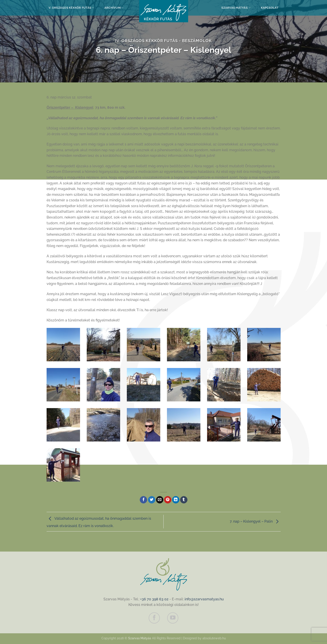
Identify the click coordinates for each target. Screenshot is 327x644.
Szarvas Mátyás (236, 8)
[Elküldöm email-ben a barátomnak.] (160, 500)
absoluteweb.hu (214, 638)
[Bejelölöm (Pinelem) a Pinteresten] (168, 500)
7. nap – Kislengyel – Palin (255, 521)
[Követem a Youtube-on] (173, 618)
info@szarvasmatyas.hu (204, 599)
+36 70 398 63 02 (154, 599)
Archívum (114, 8)
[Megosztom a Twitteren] (152, 500)
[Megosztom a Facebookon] (143, 500)
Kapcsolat (270, 8)
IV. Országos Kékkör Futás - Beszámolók (163, 41)
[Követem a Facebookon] (154, 618)
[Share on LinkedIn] (176, 500)
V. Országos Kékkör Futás (71, 8)
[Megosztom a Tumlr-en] (184, 500)
